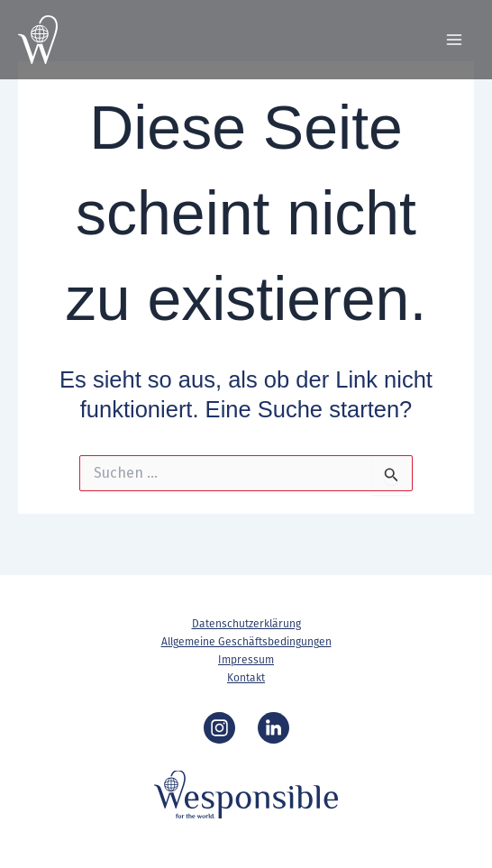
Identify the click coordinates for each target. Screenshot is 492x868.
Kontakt (246, 678)
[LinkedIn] (273, 728)
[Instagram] (219, 728)
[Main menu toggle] (454, 40)
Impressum (246, 660)
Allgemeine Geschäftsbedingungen (246, 642)
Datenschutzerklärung (246, 624)
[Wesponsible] (38, 40)
